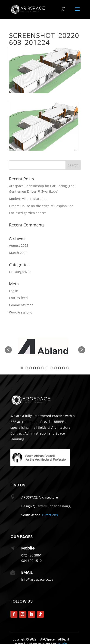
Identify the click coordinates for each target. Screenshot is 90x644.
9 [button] (55, 368)
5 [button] (39, 368)
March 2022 (18, 253)
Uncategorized (20, 272)
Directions (50, 515)
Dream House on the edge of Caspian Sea (41, 206)
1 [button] (22, 368)
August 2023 (19, 245)
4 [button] (34, 368)
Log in (14, 291)
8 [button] (51, 368)
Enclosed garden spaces (28, 213)
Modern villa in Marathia (28, 199)
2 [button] (26, 368)
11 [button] (64, 368)
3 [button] (30, 368)
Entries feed (18, 298)
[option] (45, 347)
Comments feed (21, 305)
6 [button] (43, 368)
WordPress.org (20, 312)
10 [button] (59, 368)
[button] (8, 350)
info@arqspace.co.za (37, 579)
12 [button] (68, 368)
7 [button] (47, 368)
